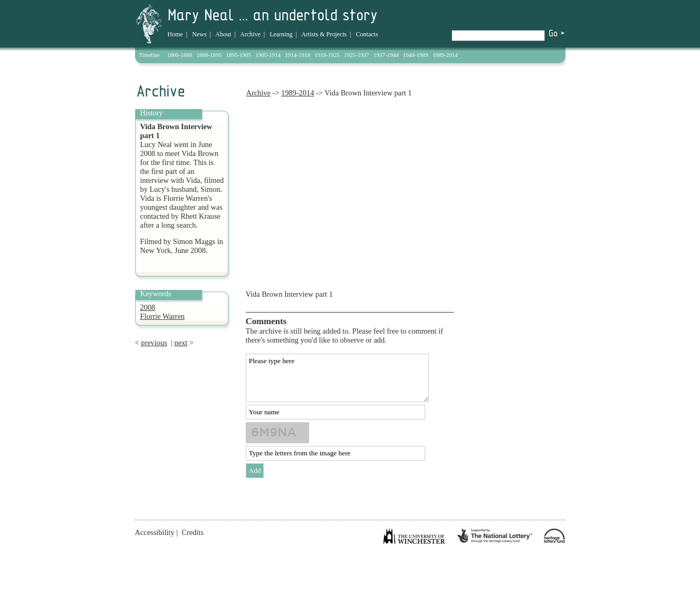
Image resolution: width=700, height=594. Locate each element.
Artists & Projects (324, 34)
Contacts (367, 34)
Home (175, 34)
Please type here (337, 378)
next (181, 343)
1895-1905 (238, 55)
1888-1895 (209, 55)
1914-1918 (298, 55)
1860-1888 (180, 55)
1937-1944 (386, 55)
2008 (148, 307)
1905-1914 (268, 55)
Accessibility (155, 532)
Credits (193, 532)
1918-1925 (327, 55)
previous (154, 343)
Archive (250, 34)
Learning (281, 34)
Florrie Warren (163, 316)
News (199, 34)
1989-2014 (445, 55)
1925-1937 (357, 55)
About (223, 34)
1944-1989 (416, 55)
